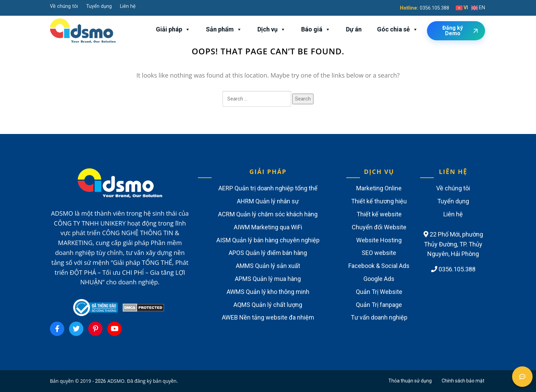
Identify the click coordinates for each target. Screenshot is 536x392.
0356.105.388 (434, 8)
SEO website (379, 253)
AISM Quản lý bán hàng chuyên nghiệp (268, 240)
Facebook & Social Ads (379, 266)
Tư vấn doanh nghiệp (379, 317)
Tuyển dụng (99, 6)
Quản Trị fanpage (379, 305)
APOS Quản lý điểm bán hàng (268, 253)
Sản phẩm (224, 29)
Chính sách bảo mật (463, 381)
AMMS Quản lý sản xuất (268, 266)
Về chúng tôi (64, 6)
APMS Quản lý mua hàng (268, 279)
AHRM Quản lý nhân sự (268, 201)
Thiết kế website (379, 214)
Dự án (354, 29)
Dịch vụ (272, 29)
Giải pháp (173, 29)
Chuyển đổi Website (379, 227)
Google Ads (379, 279)
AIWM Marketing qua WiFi (268, 227)
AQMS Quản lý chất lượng (268, 305)
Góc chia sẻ (398, 29)
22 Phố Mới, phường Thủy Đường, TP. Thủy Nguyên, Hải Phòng (453, 244)
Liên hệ (128, 6)
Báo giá (316, 29)
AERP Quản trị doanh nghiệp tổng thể (268, 188)
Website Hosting (379, 240)
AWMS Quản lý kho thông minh (268, 292)
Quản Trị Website (379, 292)
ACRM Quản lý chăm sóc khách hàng (268, 214)
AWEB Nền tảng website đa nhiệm (268, 317)
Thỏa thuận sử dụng (410, 381)
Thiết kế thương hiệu (379, 201)
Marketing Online (379, 188)
